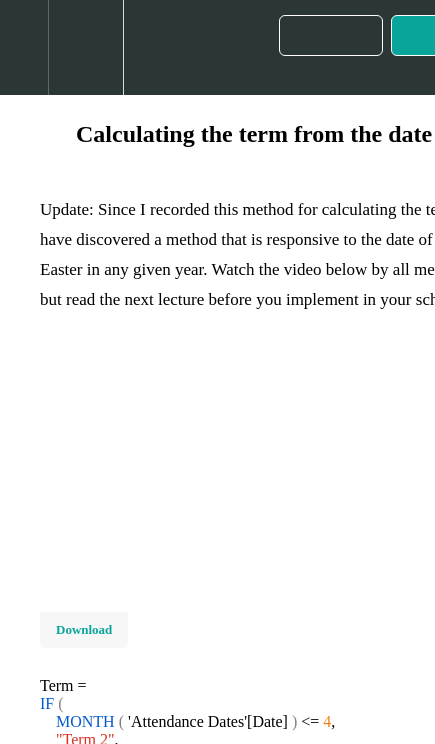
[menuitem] (85, 47)
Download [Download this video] (84, 629)
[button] (24, 47)
